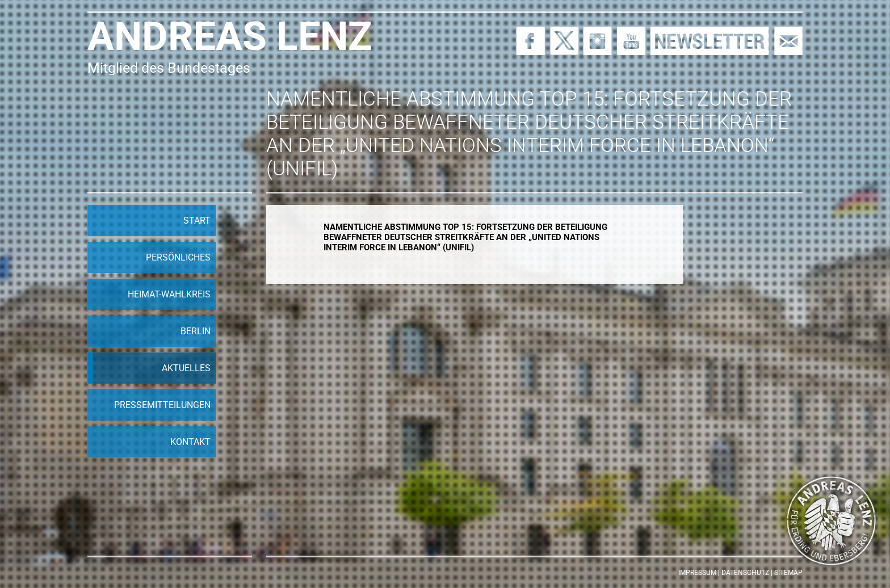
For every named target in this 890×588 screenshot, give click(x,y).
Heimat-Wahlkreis (169, 294)
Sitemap (788, 573)
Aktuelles (186, 368)
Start (197, 220)
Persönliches (178, 257)
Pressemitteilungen (162, 405)
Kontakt (190, 442)
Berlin (196, 331)
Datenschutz (745, 573)
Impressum (697, 573)
